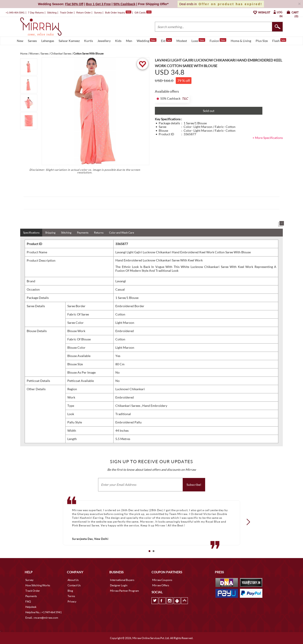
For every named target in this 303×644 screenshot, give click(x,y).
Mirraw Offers (161, 585)
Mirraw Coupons (162, 580)
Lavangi (121, 281)
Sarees (32, 41)
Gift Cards (143, 13)
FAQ (28, 601)
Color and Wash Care (122, 233)
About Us (73, 580)
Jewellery (104, 41)
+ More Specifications (268, 138)
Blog (70, 591)
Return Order (83, 13)
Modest (182, 41)
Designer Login (119, 585)
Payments (83, 233)
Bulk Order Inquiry (115, 13)
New (20, 41)
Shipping (50, 233)
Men (129, 41)
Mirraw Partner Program (124, 591)
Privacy (72, 601)
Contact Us (74, 585)
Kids (118, 41)
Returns (99, 233)
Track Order (66, 13)
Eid (166, 40)
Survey (98, 13)
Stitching (66, 233)
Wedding (147, 40)
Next (247, 522)
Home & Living (241, 41)
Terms (71, 596)
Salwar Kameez (69, 41)
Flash (279, 40)
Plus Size (262, 41)
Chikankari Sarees (128, 406)
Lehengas (48, 41)
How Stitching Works (38, 585)
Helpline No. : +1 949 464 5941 (44, 612)
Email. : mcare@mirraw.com (42, 618)
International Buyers (122, 580)
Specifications (31, 233)
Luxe (198, 40)
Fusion (218, 40)
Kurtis (89, 41)
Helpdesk (31, 607)
